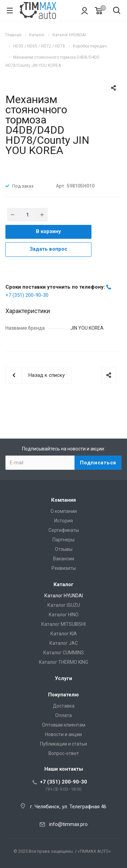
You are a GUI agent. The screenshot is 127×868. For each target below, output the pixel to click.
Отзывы (64, 549)
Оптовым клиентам (64, 725)
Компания (63, 500)
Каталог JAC (64, 643)
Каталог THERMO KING (63, 662)
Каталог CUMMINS (64, 653)
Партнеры (63, 540)
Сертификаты (64, 530)
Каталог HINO (64, 615)
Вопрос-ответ (64, 753)
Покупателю (63, 695)
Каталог (63, 584)
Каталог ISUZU (64, 605)
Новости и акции (63, 734)
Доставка (64, 706)
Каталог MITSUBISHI (63, 624)
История (63, 521)
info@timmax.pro (68, 824)
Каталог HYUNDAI (64, 596)
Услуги (63, 678)
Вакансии (64, 559)
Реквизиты (64, 568)
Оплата (63, 715)
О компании (64, 511)
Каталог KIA (64, 634)
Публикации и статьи (63, 744)
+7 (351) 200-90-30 (27, 295)
